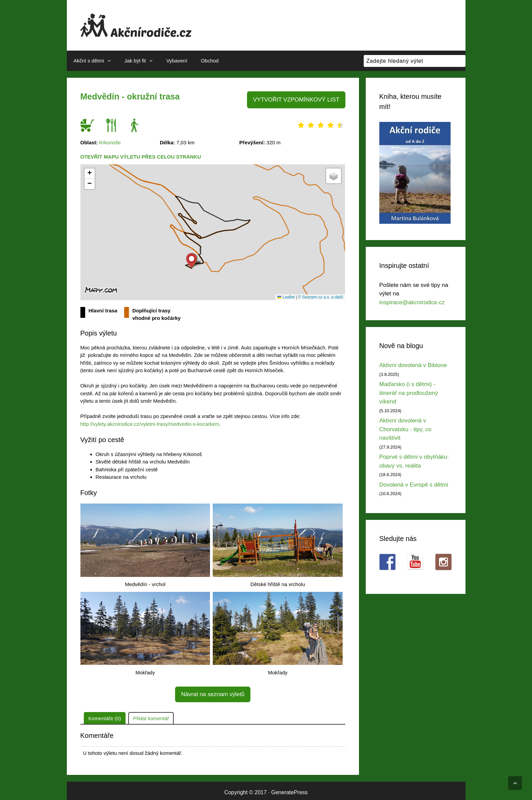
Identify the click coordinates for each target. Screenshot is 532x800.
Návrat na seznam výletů (213, 692)
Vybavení (177, 61)
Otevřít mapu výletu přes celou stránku (141, 156)
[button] (192, 259)
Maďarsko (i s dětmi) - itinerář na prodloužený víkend (409, 393)
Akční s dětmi (96, 61)
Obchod (210, 61)
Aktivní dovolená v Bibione (413, 365)
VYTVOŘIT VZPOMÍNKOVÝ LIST (300, 99)
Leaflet (286, 296)
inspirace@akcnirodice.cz (412, 302)
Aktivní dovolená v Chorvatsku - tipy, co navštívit (405, 429)
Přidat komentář (151, 715)
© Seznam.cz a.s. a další (321, 296)
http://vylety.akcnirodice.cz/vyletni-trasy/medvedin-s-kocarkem (150, 423)
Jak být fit (142, 61)
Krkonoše (110, 141)
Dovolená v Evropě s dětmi (414, 485)
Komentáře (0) (105, 715)
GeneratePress (289, 789)
